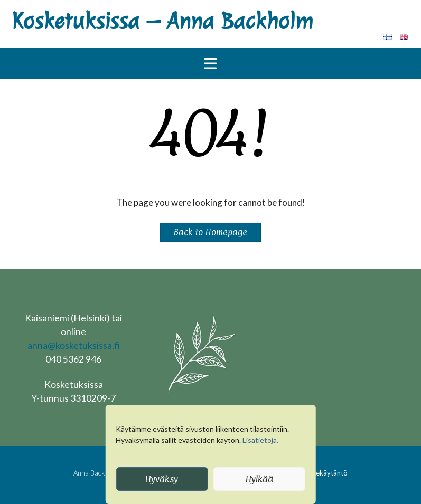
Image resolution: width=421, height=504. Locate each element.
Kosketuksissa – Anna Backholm (162, 21)
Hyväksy (162, 479)
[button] (210, 63)
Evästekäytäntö (323, 473)
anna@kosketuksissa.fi (73, 345)
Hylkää (259, 479)
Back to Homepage (210, 232)
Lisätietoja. (260, 440)
